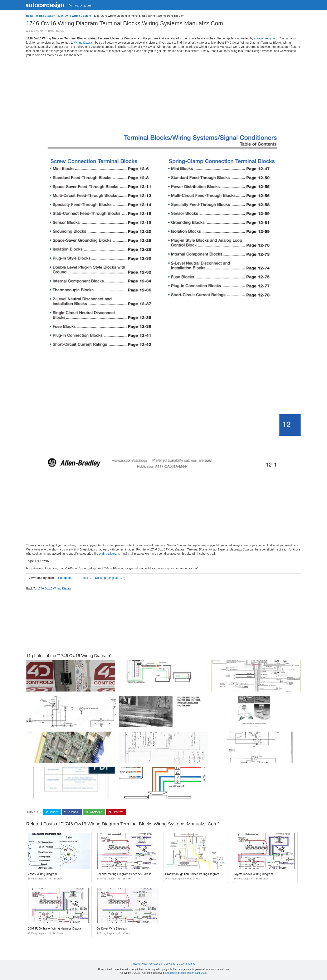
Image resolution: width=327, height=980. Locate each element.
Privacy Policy (140, 964)
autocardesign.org (266, 38)
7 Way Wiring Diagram (42, 874)
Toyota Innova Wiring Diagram (253, 874)
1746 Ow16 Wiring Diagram (55, 588)
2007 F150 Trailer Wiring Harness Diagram (55, 928)
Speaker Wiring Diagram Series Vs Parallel (124, 874)
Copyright (169, 964)
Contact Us (155, 964)
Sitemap (191, 964)
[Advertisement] (163, 89)
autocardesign (47, 5)
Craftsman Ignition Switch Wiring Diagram (192, 874)
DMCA (180, 964)
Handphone (66, 578)
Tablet (84, 578)
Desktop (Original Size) (110, 578)
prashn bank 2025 (197, 973)
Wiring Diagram (83, 5)
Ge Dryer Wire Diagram (112, 928)
